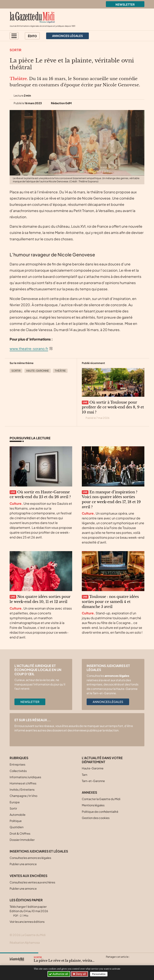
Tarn (85, 775)
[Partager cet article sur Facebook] (117, 962)
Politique (16, 821)
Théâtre (60, 371)
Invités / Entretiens (22, 789)
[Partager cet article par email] (132, 962)
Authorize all (59, 974)
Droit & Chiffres (20, 833)
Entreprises (17, 764)
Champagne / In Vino (23, 796)
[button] (14, 36)
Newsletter (125, 4)
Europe (15, 802)
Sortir (16, 50)
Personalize (99, 974)
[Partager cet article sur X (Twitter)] (109, 962)
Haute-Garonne (38, 371)
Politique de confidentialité (100, 812)
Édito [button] (32, 36)
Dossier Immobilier (22, 840)
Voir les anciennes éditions (27, 922)
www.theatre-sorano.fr (29, 349)
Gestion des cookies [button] (96, 818)
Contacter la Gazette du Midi (101, 799)
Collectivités (18, 771)
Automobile (18, 815)
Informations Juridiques (25, 777)
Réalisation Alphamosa (25, 942)
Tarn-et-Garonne (93, 781)
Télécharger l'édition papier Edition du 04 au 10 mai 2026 (29, 911)
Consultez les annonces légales (30, 858)
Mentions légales (93, 805)
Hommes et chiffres (23, 783)
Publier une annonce (23, 864)
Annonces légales (108, 702)
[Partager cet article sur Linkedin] (124, 962)
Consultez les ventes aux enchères (32, 882)
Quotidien (17, 827)
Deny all (81, 974)
